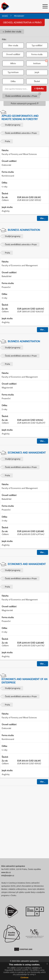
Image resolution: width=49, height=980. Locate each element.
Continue (25, 978)
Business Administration (24, 230)
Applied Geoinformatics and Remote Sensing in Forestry (20, 117)
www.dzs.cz (6, 872)
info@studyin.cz (8, 876)
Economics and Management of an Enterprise (24, 681)
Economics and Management (27, 453)
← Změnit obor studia (12, 32)
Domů (5, 16)
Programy (19, 16)
